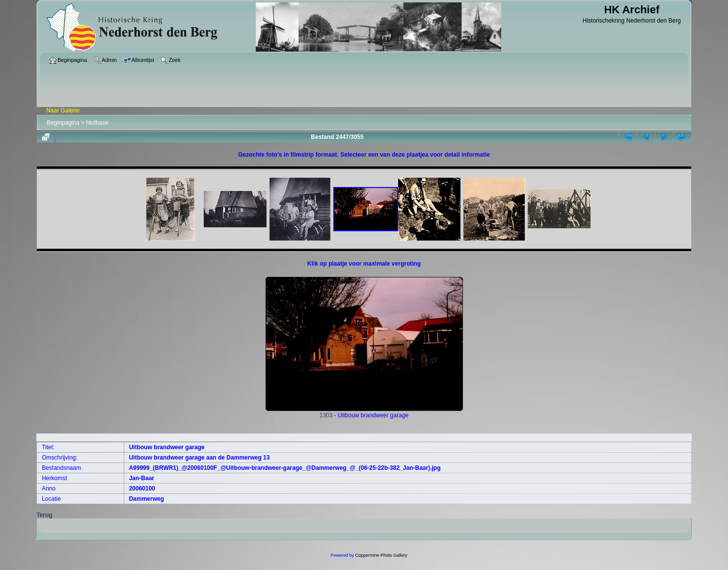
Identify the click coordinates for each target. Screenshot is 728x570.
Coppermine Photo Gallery (381, 555)
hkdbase (97, 123)
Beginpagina (63, 123)
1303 (364, 413)
